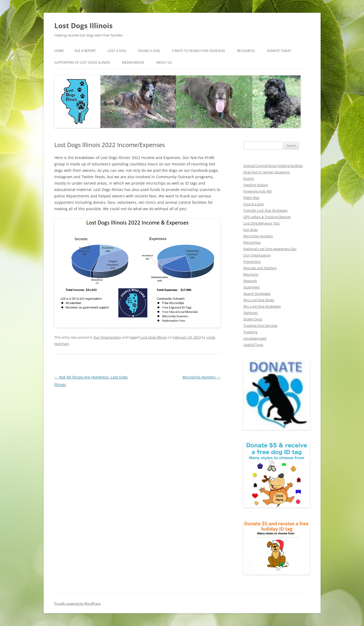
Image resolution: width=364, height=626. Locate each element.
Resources (246, 51)
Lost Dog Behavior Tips (261, 223)
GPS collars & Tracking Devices (267, 217)
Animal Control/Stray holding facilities (273, 166)
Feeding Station (256, 185)
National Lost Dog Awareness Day (270, 249)
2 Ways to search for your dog (199, 51)
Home (59, 51)
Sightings (251, 313)
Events (249, 178)
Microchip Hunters (201, 377)
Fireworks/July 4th (258, 191)
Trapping (250, 332)
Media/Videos (133, 62)
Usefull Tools (253, 345)
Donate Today (279, 51)
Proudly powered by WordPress (77, 603)
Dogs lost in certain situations (267, 172)
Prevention (252, 262)
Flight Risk (251, 198)
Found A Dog (149, 51)
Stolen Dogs (253, 319)
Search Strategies (257, 294)
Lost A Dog (117, 51)
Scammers (252, 287)
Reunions (251, 274)
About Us (164, 62)
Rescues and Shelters (260, 268)
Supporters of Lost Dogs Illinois (82, 62)
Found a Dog (253, 204)
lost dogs (251, 230)
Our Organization (107, 337)
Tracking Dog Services (260, 326)
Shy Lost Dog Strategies (262, 306)
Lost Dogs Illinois (83, 26)
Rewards (250, 281)
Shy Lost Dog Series (259, 300)
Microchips (252, 242)
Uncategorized (255, 338)
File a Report (85, 51)
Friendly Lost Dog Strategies (265, 210)
